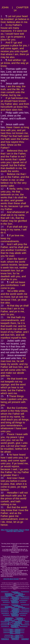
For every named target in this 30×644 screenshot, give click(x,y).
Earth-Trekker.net (16, 613)
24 (2, 379)
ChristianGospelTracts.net (8, 633)
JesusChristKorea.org (10, 596)
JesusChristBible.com (14, 626)
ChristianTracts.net (15, 616)
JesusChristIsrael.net (5, 605)
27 (2, 434)
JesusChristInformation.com (10, 620)
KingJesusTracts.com (5, 639)
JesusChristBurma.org (25, 597)
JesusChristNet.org (22, 594)
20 (2, 306)
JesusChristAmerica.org (18, 593)
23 (2, 355)
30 (2, 493)
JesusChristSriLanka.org (16, 598)
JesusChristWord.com (5, 626)
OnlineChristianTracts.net (20, 633)
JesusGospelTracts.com (8, 637)
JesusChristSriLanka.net (16, 611)
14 (2, 227)
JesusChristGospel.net (23, 613)
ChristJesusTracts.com (9, 635)
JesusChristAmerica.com (19, 619)
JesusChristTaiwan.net (5, 612)
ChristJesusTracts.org (19, 635)
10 (2, 151)
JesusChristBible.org (14, 600)
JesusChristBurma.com (5, 621)
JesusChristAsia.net (15, 605)
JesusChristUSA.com (8, 619)
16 (2, 244)
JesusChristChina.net (15, 608)
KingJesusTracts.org (15, 639)
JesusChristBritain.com (21, 619)
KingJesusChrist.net (25, 639)
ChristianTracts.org (15, 603)
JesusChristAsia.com (19, 618)
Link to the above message (11, 579)
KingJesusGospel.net (15, 614)
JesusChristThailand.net (15, 612)
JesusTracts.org (23, 602)
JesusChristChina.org (19, 595)
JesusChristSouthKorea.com (17, 621)
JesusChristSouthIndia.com (17, 623)
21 (2, 317)
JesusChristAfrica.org (8, 595)
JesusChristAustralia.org (25, 599)
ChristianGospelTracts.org (8, 631)
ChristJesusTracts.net (15, 636)
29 (2, 478)
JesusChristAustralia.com (16, 626)
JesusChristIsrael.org (5, 592)
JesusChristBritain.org (16, 593)
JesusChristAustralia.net (25, 612)
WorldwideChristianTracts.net (15, 633)
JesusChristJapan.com (25, 625)
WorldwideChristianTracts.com (15, 630)
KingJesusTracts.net (25, 639)
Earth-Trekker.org (16, 599)
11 (2, 174)
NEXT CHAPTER (19, 531)
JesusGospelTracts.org (19, 637)
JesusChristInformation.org (10, 594)
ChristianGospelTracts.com (8, 629)
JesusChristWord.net (5, 613)
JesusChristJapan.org (20, 596)
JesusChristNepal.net (5, 610)
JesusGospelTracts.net (15, 638)
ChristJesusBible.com (15, 627)
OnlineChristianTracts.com (20, 629)
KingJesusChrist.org (15, 639)
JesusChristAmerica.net (18, 606)
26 (2, 408)
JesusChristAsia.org (15, 592)
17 (2, 259)
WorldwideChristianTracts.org (15, 632)
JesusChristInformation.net (10, 607)
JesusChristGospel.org (23, 600)
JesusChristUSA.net (8, 606)
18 (2, 282)
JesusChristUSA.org (8, 593)
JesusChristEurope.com (9, 619)
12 (2, 189)
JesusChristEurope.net (25, 605)
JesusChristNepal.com (5, 623)
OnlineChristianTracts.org (20, 631)
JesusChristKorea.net (26, 608)
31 (2, 507)
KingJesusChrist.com (5, 639)
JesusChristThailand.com (15, 625)
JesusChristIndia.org (15, 597)
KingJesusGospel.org (15, 601)
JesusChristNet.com (22, 620)
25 (2, 396)
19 (2, 291)
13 (2, 212)
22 (2, 341)
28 (2, 455)
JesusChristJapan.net (16, 609)
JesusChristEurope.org (25, 592)
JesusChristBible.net (14, 613)
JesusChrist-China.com (18, 624)
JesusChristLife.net (22, 607)
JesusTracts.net (23, 615)
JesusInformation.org (15, 602)
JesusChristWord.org (5, 600)
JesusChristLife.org (6, 602)
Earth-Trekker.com (18, 622)
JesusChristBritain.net (16, 606)
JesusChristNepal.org (5, 597)
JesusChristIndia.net (15, 610)
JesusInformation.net (15, 615)
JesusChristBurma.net (25, 610)
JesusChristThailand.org (15, 599)
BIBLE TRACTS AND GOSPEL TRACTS (12, 530)
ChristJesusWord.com (24, 626)
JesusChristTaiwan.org (5, 599)
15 (2, 235)
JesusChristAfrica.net (4, 608)
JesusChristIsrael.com (9, 618)
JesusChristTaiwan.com (5, 625)
